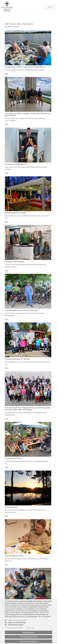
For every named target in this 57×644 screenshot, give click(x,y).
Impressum (30, 628)
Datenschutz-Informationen (14, 628)
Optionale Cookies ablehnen (28, 641)
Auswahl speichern (28, 632)
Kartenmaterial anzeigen (16, 625)
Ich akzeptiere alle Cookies (28, 637)
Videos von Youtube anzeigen (17, 622)
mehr (6, 74)
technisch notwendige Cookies (18, 620)
